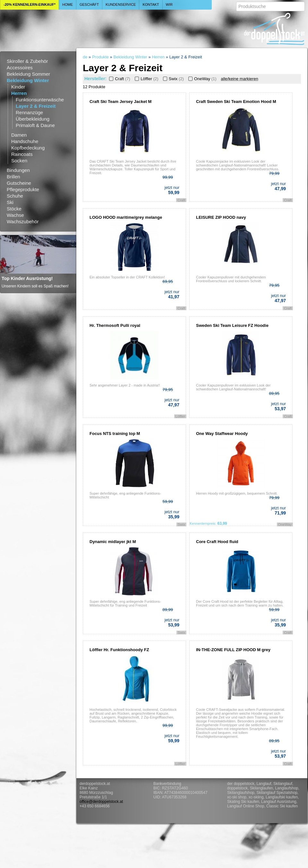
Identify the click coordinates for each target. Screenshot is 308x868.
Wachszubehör (23, 221)
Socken (19, 161)
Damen (19, 135)
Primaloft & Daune (35, 125)
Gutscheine (19, 183)
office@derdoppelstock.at (101, 802)
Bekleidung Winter (28, 80)
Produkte (100, 57)
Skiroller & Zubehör (27, 61)
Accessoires (20, 68)
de (85, 57)
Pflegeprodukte (23, 189)
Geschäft (89, 4)
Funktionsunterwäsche (40, 100)
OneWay (202, 79)
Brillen (13, 177)
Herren (19, 93)
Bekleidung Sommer (28, 74)
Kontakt (151, 4)
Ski (10, 202)
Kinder (18, 87)
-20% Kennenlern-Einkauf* (30, 4)
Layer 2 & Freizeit (36, 106)
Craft (119, 79)
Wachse (15, 215)
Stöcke (14, 209)
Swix (173, 79)
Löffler (146, 79)
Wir (169, 4)
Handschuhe (25, 141)
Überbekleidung (33, 119)
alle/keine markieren (239, 79)
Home (68, 4)
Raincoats (22, 154)
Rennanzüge (29, 112)
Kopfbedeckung (28, 148)
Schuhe (15, 196)
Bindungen (18, 170)
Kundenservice (121, 4)
